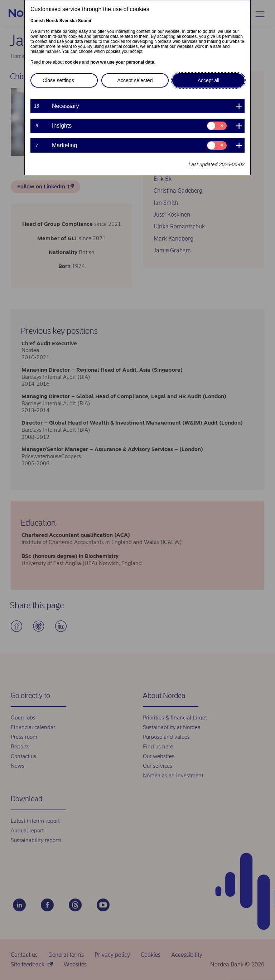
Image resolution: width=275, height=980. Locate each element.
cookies (73, 62)
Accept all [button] (209, 80)
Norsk (52, 21)
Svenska (68, 21)
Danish (38, 21)
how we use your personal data (122, 62)
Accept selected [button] (135, 80)
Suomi (85, 21)
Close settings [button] (58, 80)
